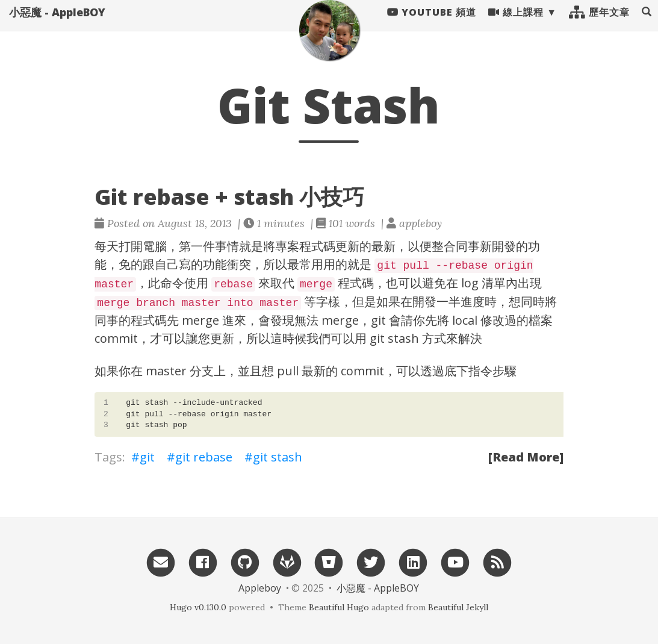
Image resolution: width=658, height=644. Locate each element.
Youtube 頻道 (432, 24)
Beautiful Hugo (339, 607)
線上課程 (516, 24)
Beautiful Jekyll (458, 607)
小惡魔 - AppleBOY (57, 24)
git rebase (204, 457)
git (147, 457)
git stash (278, 457)
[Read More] (526, 457)
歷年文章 (599, 24)
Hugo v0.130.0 (198, 607)
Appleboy (260, 588)
